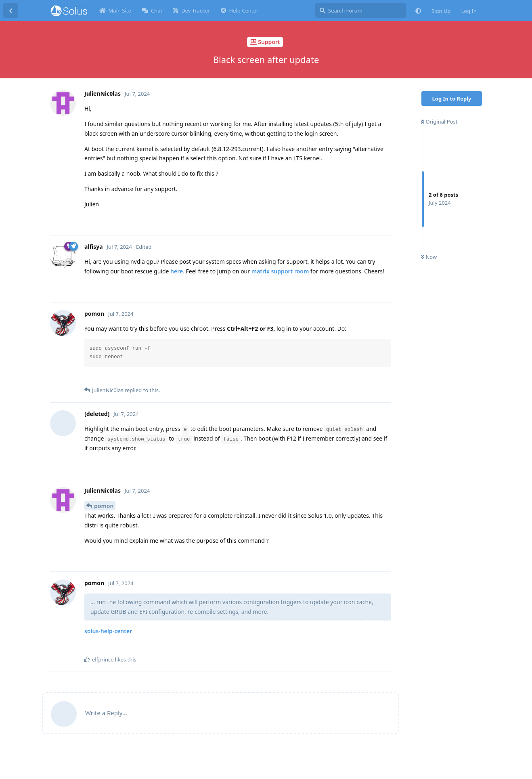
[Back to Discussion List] (10, 10)
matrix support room (279, 271)
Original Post (439, 122)
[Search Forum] (361, 10)
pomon (104, 506)
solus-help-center (108, 631)
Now (429, 257)
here (177, 271)
